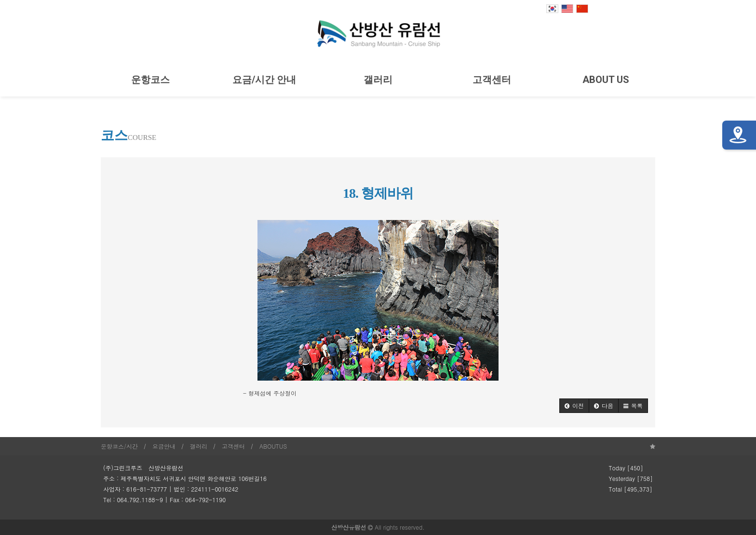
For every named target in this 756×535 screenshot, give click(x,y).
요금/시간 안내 (264, 80)
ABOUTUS (273, 446)
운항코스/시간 (119, 446)
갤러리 (378, 80)
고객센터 (492, 80)
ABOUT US (606, 80)
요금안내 (164, 446)
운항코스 (150, 80)
